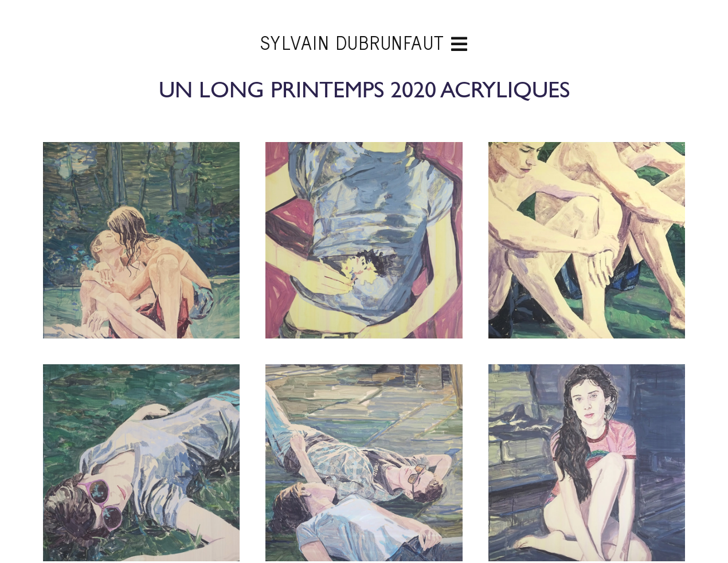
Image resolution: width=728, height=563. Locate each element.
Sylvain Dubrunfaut (364, 44)
